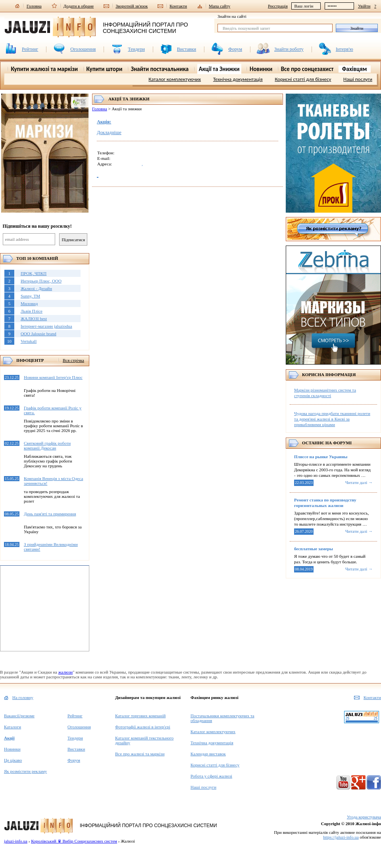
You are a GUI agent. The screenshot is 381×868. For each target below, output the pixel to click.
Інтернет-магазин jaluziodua (46, 326)
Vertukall (29, 341)
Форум (235, 49)
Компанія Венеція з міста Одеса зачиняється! (53, 481)
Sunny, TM (30, 296)
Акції (9, 738)
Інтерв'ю (344, 49)
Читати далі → (359, 482)
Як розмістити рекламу (25, 771)
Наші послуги (358, 79)
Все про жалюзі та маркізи (140, 754)
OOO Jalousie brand (38, 334)
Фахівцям (355, 69)
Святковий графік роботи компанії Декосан (47, 446)
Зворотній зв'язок (132, 6)
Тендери (136, 49)
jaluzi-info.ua (16, 841)
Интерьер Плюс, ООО (41, 281)
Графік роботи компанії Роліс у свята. (53, 410)
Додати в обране (79, 6)
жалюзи (66, 672)
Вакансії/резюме (19, 716)
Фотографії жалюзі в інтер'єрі (143, 727)
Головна (34, 6)
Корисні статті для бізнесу (303, 79)
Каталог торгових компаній (140, 716)
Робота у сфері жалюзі (211, 776)
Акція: (104, 122)
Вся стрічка (73, 360)
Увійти (364, 6)
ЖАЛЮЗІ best (34, 319)
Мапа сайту (219, 6)
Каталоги (13, 727)
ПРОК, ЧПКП (34, 273)
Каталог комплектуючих (175, 79)
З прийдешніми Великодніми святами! (51, 547)
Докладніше (109, 133)
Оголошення (83, 49)
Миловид (29, 303)
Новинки (12, 749)
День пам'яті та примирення (50, 514)
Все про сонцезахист (307, 69)
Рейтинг (30, 49)
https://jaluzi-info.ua (341, 837)
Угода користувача (364, 817)
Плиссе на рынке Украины (321, 457)
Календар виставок (208, 754)
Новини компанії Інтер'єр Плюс (53, 377)
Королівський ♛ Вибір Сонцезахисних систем (74, 841)
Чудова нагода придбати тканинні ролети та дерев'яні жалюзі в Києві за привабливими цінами (332, 419)
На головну (23, 697)
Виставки (187, 49)
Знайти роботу (289, 49)
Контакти (178, 6)
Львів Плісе (32, 311)
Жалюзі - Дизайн (36, 288)
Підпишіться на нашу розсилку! (37, 226)
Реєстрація (278, 6)
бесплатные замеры (314, 549)
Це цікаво (13, 760)
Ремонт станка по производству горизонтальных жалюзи (325, 503)
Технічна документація (238, 79)
